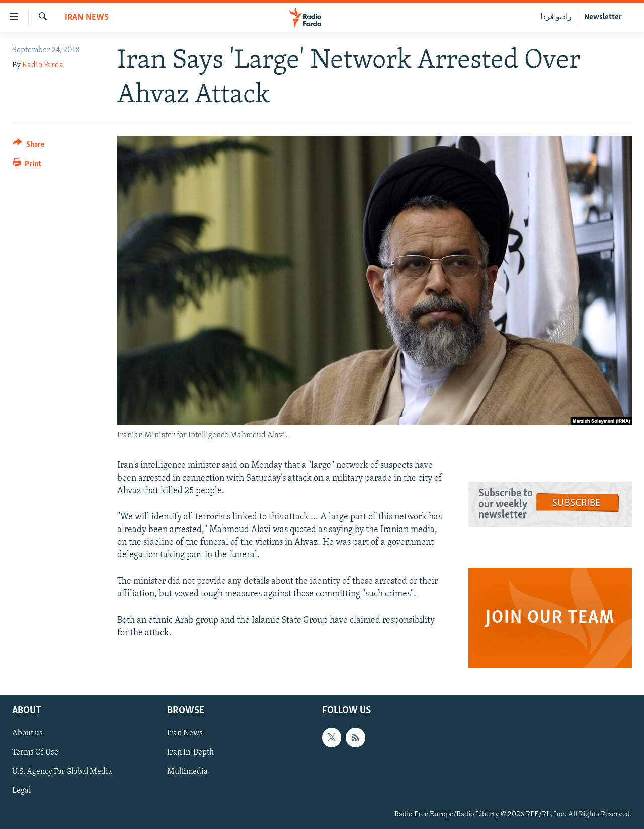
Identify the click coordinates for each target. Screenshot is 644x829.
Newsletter (603, 17)
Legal (21, 791)
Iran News (87, 17)
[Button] (28, 146)
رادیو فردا (556, 17)
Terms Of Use (35, 753)
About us (27, 734)
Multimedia (187, 772)
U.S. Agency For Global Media (62, 772)
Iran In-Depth (190, 753)
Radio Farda (43, 65)
